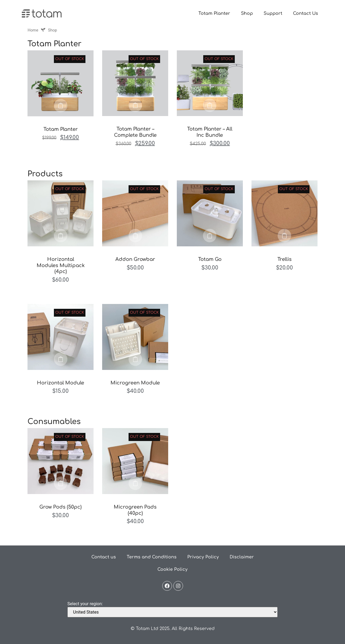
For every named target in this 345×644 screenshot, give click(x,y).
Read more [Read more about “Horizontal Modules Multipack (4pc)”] (61, 236)
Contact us (104, 557)
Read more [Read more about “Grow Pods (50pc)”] (61, 483)
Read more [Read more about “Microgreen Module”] (135, 359)
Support (273, 13)
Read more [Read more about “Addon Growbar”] (135, 236)
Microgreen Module (135, 383)
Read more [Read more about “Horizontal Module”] (61, 359)
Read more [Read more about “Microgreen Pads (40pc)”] (135, 483)
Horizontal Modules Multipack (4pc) (61, 265)
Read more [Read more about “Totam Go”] (210, 236)
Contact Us (306, 13)
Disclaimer (242, 557)
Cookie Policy (172, 569)
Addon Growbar (135, 259)
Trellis (284, 259)
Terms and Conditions (152, 557)
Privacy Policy (203, 557)
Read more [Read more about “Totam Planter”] (61, 106)
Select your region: (85, 604)
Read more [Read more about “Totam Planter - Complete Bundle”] (135, 105)
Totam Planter (214, 13)
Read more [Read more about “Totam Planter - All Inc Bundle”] (210, 105)
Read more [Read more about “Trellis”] (284, 236)
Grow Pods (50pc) (61, 507)
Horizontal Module (61, 383)
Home (33, 30)
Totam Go (210, 259)
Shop (247, 13)
